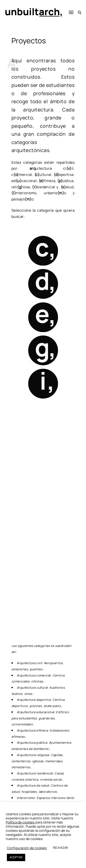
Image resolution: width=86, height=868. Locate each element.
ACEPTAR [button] (16, 857)
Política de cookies (20, 822)
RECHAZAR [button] (60, 848)
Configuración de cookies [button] (27, 848)
